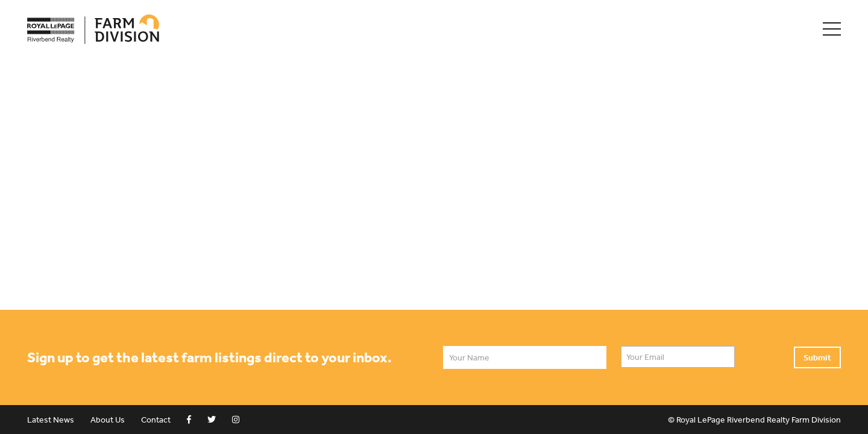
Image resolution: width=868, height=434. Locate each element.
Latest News (51, 420)
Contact (156, 420)
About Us (108, 420)
